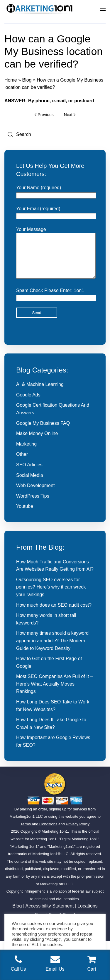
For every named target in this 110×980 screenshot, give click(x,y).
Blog (27, 80)
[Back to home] (40, 9)
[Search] (55, 134)
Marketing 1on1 (55, 840)
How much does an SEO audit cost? (54, 614)
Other (22, 463)
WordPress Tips (33, 505)
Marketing (26, 453)
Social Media (30, 484)
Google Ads (28, 404)
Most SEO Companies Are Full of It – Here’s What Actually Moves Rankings (54, 693)
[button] (103, 9)
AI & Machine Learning (40, 393)
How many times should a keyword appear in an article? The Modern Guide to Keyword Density (52, 649)
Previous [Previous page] (44, 115)
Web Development (35, 494)
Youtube (25, 515)
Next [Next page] (70, 115)
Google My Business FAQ (43, 432)
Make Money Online (37, 442)
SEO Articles (29, 473)
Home (11, 80)
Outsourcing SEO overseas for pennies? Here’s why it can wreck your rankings (51, 596)
